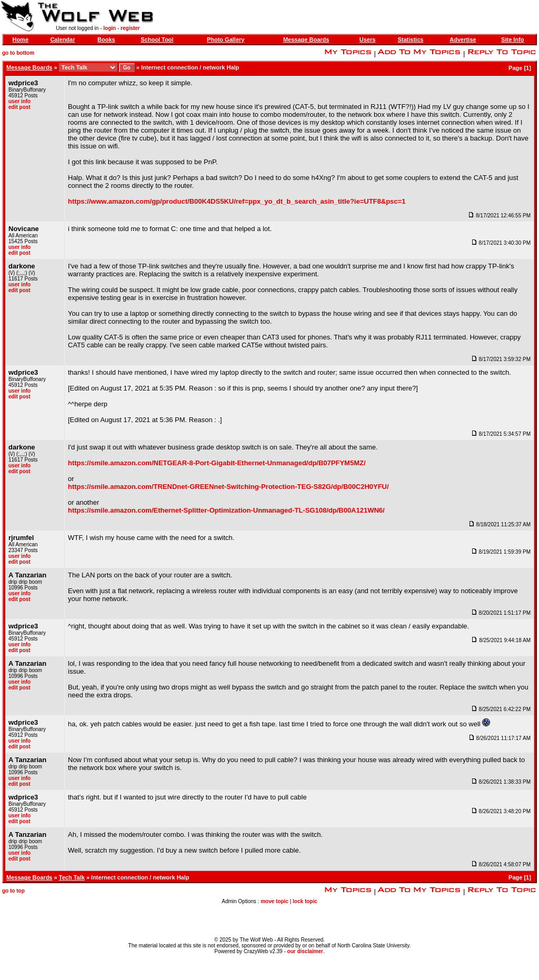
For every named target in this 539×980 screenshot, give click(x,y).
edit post (19, 107)
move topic (275, 901)
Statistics (410, 39)
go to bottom (18, 53)
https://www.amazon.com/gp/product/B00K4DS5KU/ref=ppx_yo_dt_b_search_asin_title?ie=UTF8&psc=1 (237, 201)
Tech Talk (72, 877)
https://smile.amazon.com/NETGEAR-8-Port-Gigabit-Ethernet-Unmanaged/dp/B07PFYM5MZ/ (217, 463)
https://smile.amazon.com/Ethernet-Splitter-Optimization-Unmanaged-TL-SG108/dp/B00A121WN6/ (226, 510)
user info (19, 101)
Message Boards (306, 39)
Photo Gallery (226, 39)
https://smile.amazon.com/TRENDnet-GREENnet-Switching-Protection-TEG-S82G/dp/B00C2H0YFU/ (228, 487)
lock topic (305, 901)
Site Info (512, 39)
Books (106, 39)
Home (20, 39)
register (130, 28)
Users (368, 39)
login (109, 28)
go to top (13, 891)
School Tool (157, 39)
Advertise (463, 39)
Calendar (62, 39)
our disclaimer (305, 951)
